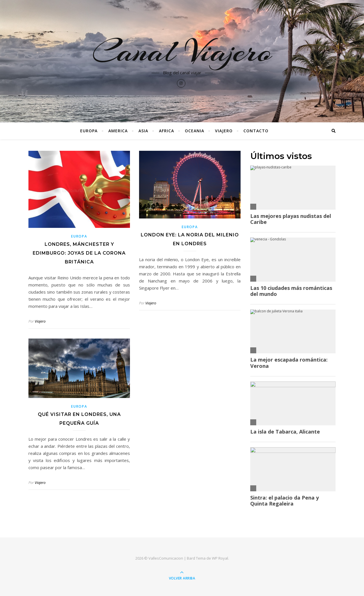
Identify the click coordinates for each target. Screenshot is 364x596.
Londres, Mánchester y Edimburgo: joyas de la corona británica (79, 253)
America (118, 131)
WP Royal (220, 558)
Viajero (224, 131)
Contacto (256, 131)
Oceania (195, 131)
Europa (89, 131)
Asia (143, 131)
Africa (167, 131)
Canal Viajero (182, 52)
